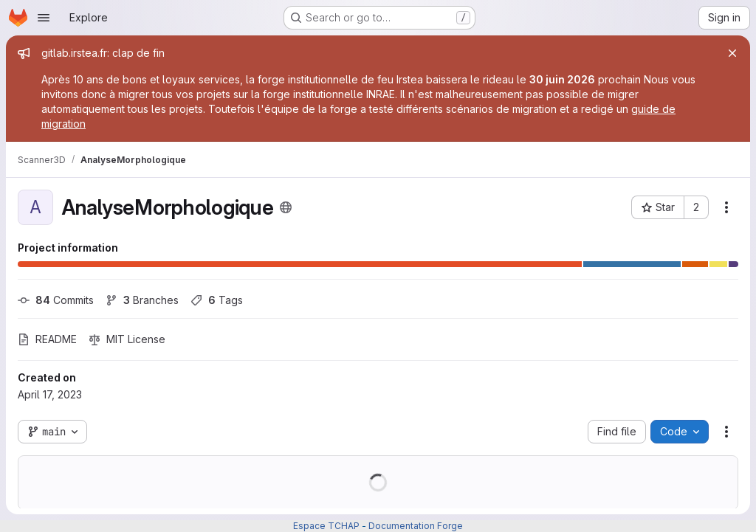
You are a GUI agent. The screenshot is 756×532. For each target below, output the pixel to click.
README (47, 339)
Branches (142, 300)
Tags (217, 300)
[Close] (732, 53)
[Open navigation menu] (44, 18)
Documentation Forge (416, 526)
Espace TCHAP (326, 526)
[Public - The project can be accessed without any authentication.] (286, 207)
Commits (56, 300)
